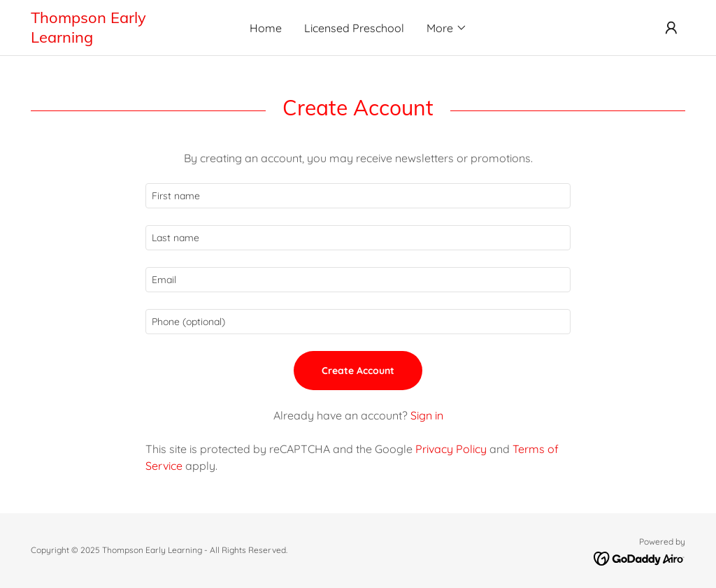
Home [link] (266, 28)
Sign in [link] (427, 415)
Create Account (358, 371)
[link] (113, 38)
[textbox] (358, 196)
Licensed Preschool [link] (354, 28)
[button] (447, 28)
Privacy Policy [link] (451, 449)
